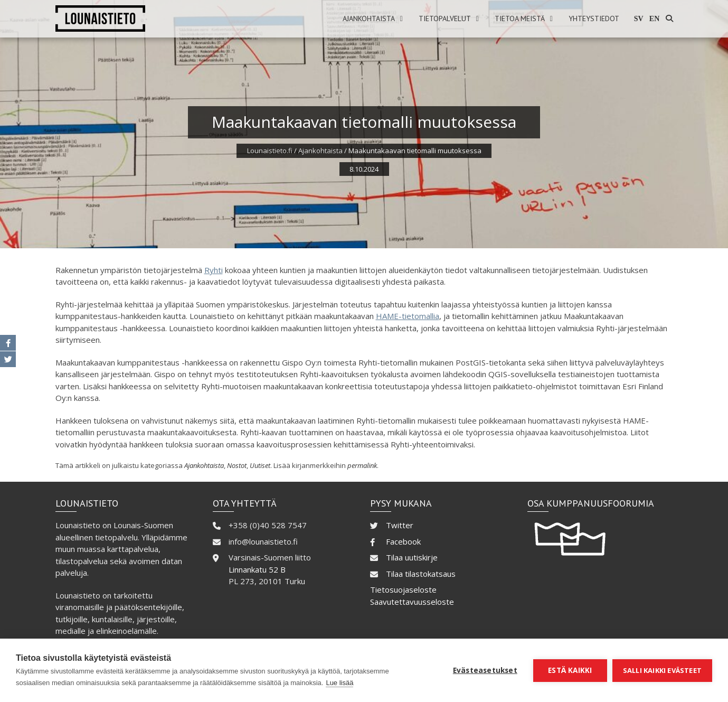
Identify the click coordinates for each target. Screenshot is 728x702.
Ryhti (214, 270)
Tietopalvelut (445, 18)
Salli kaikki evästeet (662, 670)
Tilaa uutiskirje (412, 557)
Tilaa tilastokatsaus (421, 574)
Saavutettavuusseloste (412, 602)
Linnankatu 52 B (257, 569)
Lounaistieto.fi (270, 151)
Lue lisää (339, 683)
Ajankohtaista (369, 18)
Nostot (237, 465)
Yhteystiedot (594, 18)
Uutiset (260, 465)
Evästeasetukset (485, 670)
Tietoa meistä (520, 18)
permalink (362, 465)
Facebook (403, 541)
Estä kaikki (570, 670)
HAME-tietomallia (408, 316)
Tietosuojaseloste (403, 589)
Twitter (400, 525)
